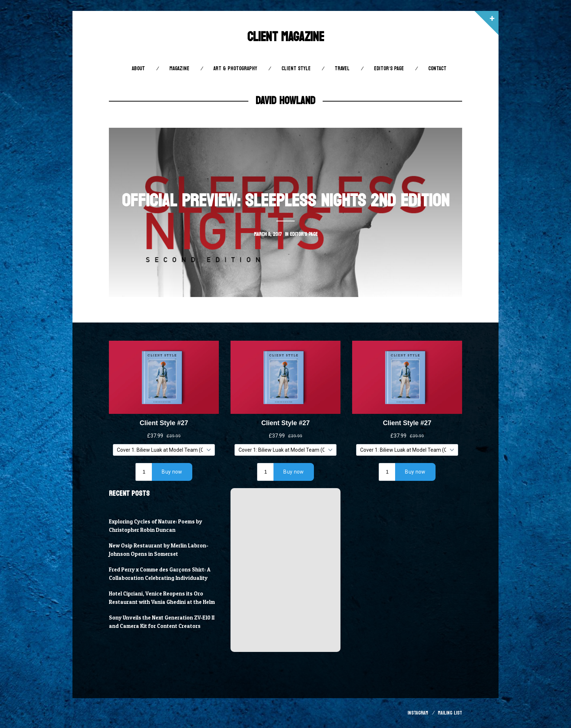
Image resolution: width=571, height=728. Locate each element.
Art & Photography (235, 69)
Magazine (179, 69)
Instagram (418, 713)
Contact (437, 69)
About (138, 69)
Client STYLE (296, 69)
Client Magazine (286, 37)
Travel (342, 69)
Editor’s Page (389, 69)
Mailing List (450, 713)
